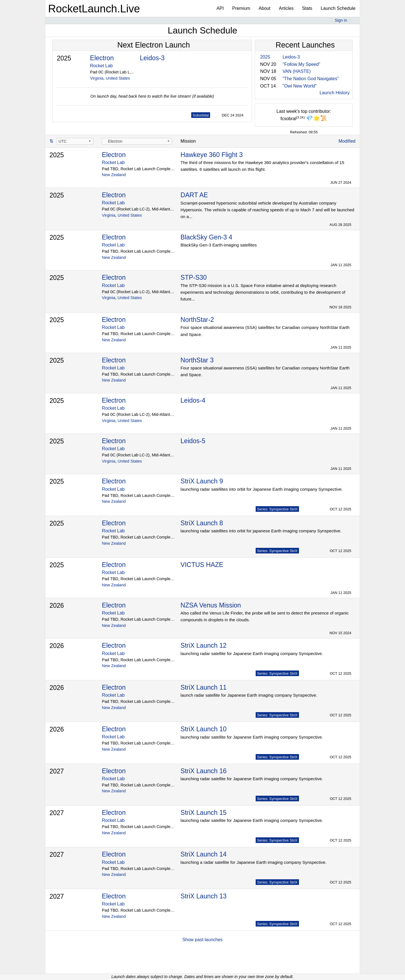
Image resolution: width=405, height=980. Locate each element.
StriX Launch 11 (204, 687)
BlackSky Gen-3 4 (206, 237)
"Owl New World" (300, 86)
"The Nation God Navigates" (311, 79)
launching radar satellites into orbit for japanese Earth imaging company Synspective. (261, 531)
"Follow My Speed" (301, 64)
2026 (57, 606)
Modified (347, 141)
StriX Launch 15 (204, 813)
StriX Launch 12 (204, 645)
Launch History (335, 93)
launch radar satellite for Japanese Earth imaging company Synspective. (249, 695)
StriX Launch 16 (204, 771)
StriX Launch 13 (204, 896)
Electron (102, 58)
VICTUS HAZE (202, 565)
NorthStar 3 (197, 360)
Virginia (97, 78)
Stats (307, 8)
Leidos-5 (193, 441)
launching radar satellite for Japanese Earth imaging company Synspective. (252, 653)
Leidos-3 (152, 58)
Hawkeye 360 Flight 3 (212, 155)
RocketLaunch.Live (94, 9)
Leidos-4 (193, 400)
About (265, 8)
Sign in (341, 20)
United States (118, 78)
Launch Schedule (338, 8)
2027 (57, 771)
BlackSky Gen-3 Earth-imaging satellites (219, 245)
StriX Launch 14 (204, 854)
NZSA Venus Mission (211, 605)
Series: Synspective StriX (277, 509)
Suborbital (201, 115)
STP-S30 (194, 277)
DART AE (194, 195)
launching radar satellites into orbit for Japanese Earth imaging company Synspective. (262, 489)
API (220, 8)
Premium (241, 8)
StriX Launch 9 (202, 481)
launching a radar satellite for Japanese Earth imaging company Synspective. (254, 862)
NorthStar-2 (197, 320)
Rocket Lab (101, 66)
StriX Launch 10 (204, 729)
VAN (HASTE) (297, 71)
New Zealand (114, 175)
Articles (286, 8)
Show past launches (202, 940)
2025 (64, 58)
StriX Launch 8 (202, 523)
